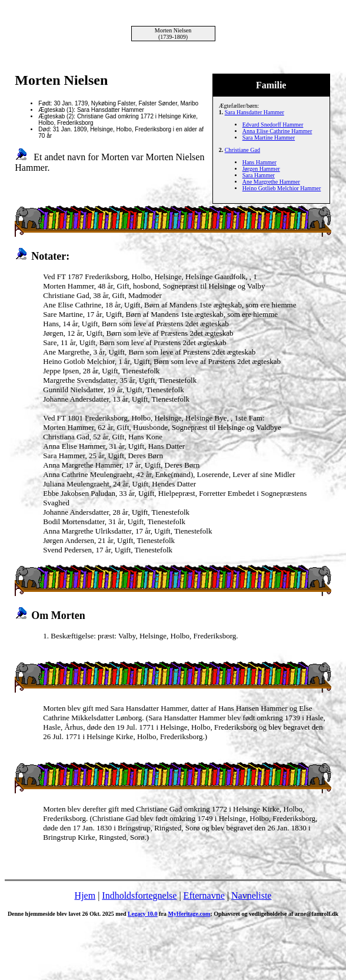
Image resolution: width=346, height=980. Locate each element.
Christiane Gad (242, 150)
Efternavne (204, 895)
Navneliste (251, 895)
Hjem (85, 895)
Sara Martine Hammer (269, 138)
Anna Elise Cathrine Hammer (277, 131)
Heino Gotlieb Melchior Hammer (282, 188)
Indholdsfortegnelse (139, 895)
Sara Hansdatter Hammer (254, 112)
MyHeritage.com (189, 914)
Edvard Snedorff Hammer (273, 125)
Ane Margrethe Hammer (271, 182)
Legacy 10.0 (143, 914)
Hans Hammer (259, 162)
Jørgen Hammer (261, 169)
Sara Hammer (259, 175)
